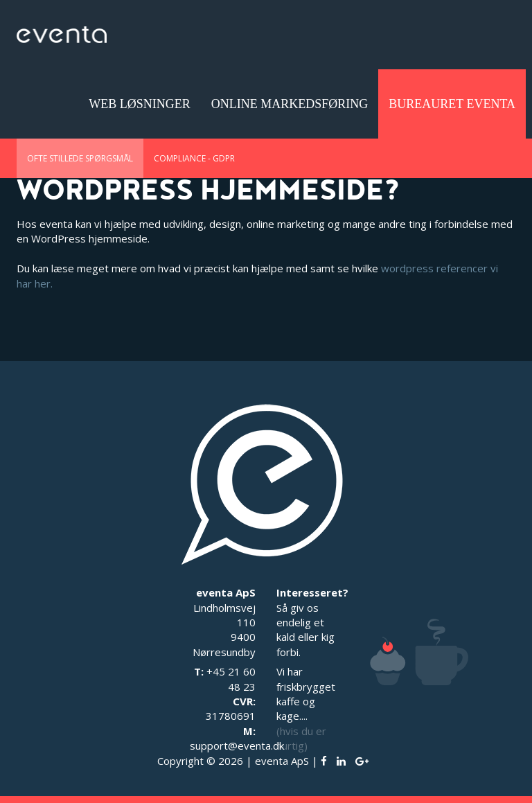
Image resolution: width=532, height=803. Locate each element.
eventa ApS (282, 761)
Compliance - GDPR (194, 158)
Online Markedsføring (290, 104)
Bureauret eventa (452, 104)
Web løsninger (140, 104)
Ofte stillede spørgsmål (80, 158)
